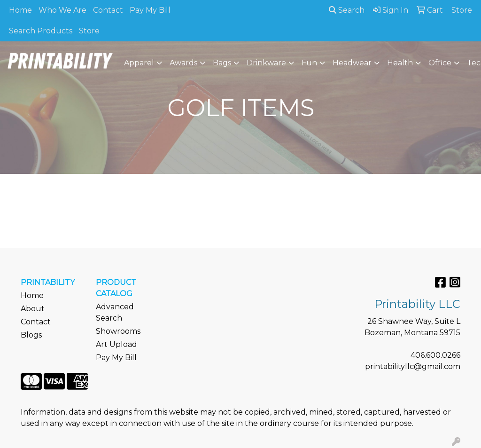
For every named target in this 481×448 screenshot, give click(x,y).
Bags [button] (222, 63)
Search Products (41, 31)
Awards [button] (183, 63)
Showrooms (118, 331)
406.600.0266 (435, 355)
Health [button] (400, 63)
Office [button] (440, 63)
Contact (108, 10)
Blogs (31, 335)
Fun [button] (309, 63)
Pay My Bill (150, 10)
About (33, 309)
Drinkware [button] (266, 63)
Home (20, 10)
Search (347, 10)
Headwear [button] (352, 63)
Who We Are (62, 10)
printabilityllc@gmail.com (413, 366)
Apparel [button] (139, 63)
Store (89, 31)
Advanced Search (115, 312)
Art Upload (116, 344)
